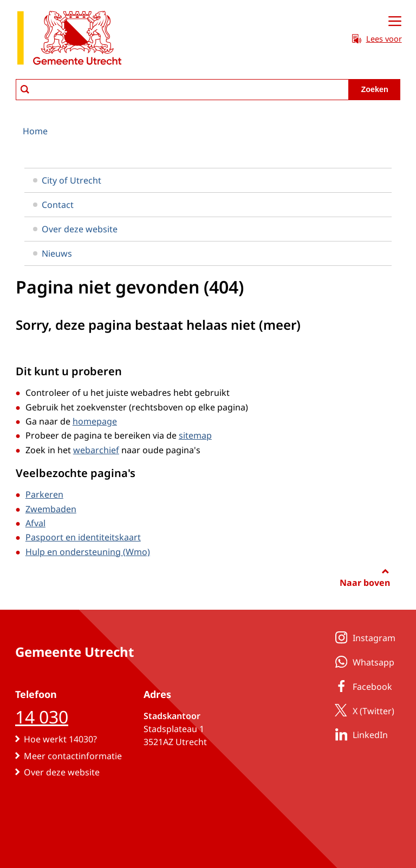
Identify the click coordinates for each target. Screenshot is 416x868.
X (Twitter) (363, 710)
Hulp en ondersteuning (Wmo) (88, 552)
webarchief (96, 450)
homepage (95, 421)
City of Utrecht (67, 180)
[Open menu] (395, 22)
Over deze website (75, 229)
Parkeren (44, 494)
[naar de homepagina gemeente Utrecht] (69, 40)
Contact (53, 205)
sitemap (195, 435)
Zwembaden (51, 509)
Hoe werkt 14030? (60, 739)
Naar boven (365, 583)
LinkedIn (359, 734)
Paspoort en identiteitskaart (83, 537)
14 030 (42, 717)
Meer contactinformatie (73, 756)
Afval (35, 523)
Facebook (362, 686)
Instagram (363, 637)
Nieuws (53, 253)
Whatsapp (363, 662)
